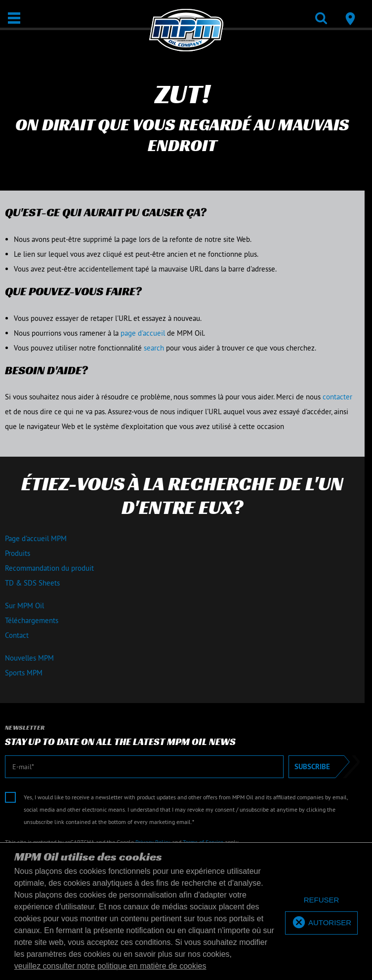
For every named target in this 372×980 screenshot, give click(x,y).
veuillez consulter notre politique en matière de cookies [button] (110, 966)
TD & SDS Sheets (32, 583)
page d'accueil (143, 333)
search (154, 348)
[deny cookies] (321, 900)
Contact (17, 635)
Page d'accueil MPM (36, 538)
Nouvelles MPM (29, 658)
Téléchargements (32, 620)
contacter (337, 397)
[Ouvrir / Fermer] (14, 18)
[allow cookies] (321, 923)
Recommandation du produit (49, 568)
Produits (18, 553)
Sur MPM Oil (24, 606)
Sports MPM (24, 673)
